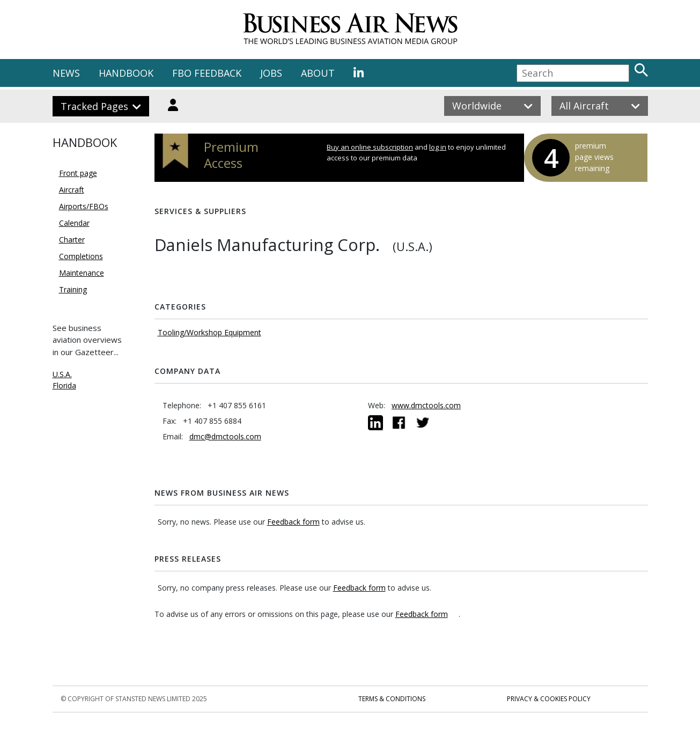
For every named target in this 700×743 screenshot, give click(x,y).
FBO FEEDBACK (207, 73)
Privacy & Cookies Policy (549, 699)
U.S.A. (62, 374)
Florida (64, 385)
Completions (81, 256)
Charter (72, 240)
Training (73, 289)
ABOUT (318, 73)
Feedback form (293, 522)
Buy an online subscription (370, 147)
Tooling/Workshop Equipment (209, 332)
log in (438, 147)
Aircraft (72, 190)
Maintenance (82, 273)
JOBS (271, 73)
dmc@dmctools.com (225, 436)
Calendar (74, 223)
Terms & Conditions (392, 699)
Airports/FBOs (84, 206)
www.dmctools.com (426, 405)
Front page (78, 173)
